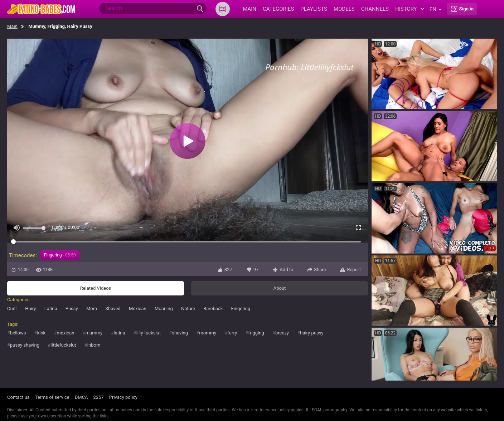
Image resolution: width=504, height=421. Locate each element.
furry (232, 333)
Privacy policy (123, 397)
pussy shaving (25, 345)
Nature (188, 309)
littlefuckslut (63, 345)
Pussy (72, 309)
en (435, 9)
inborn (94, 345)
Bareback (213, 309)
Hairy (30, 309)
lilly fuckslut (149, 333)
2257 (99, 397)
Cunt (12, 309)
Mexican (138, 309)
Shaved (113, 309)
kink (42, 333)
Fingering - (60, 255)
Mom (92, 309)
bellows (18, 333)
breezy (282, 333)
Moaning (164, 309)
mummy (94, 333)
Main (12, 26)
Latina (51, 309)
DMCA (81, 397)
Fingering (241, 309)
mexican (65, 333)
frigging (256, 333)
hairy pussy (312, 333)
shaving (180, 333)
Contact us (18, 397)
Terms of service (52, 397)
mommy (208, 333)
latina (119, 333)
